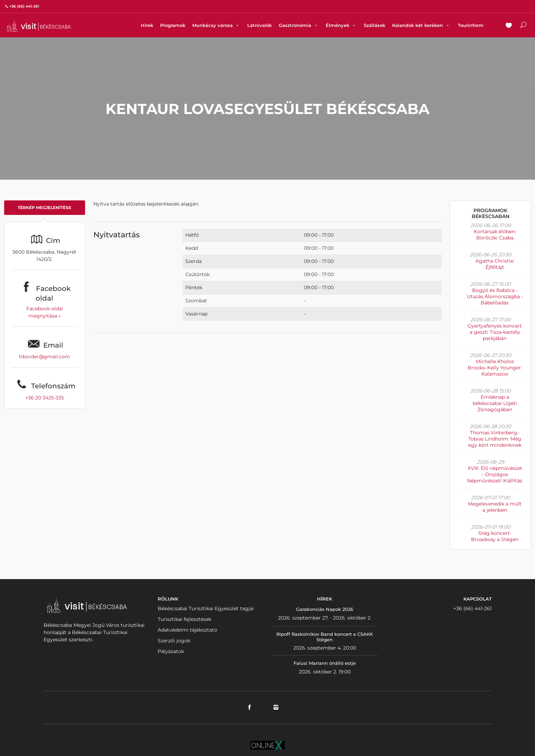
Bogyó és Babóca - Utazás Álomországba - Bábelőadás (495, 296)
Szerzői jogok (174, 641)
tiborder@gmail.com (44, 357)
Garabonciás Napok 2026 (325, 609)
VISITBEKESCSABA (39, 26)
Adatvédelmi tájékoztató (187, 630)
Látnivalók (260, 25)
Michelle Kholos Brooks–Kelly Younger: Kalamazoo (495, 368)
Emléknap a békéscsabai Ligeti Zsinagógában (495, 403)
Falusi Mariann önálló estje (325, 663)
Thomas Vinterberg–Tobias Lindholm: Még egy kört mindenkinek (495, 439)
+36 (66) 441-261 (473, 608)
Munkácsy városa (216, 25)
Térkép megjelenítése (44, 207)
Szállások (375, 25)
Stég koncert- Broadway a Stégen (495, 536)
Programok (173, 25)
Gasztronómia (299, 25)
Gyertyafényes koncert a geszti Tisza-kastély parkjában (495, 332)
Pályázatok (171, 651)
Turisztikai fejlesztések (185, 619)
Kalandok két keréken (421, 25)
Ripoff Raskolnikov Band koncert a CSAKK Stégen (325, 637)
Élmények (341, 25)
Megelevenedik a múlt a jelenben (495, 507)
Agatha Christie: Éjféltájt (495, 264)
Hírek (147, 25)
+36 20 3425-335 (45, 398)
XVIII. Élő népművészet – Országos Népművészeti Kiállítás (495, 474)
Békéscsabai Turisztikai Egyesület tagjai (206, 608)
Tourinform (471, 25)
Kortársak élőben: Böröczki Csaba (495, 235)
